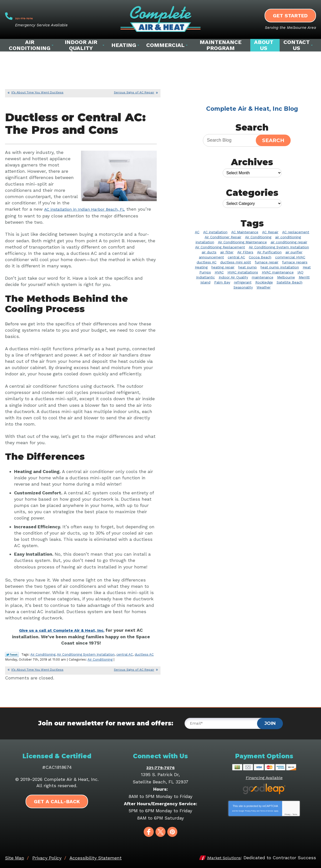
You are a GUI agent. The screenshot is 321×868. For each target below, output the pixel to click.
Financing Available (264, 776)
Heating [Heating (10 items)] (201, 267)
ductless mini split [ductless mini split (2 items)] (236, 262)
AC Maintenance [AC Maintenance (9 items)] (245, 232)
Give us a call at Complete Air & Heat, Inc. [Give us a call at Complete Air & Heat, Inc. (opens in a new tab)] (62, 630)
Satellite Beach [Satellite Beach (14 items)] (290, 282)
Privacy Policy (250, 809)
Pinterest (172, 830)
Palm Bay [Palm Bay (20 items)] (222, 282)
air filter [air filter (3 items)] (227, 252)
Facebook (149, 830)
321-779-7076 (45, 16)
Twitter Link (12, 654)
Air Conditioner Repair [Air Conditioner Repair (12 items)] (223, 237)
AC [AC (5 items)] (197, 232)
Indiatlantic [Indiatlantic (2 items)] (206, 277)
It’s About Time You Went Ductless (37, 92)
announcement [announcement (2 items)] (211, 257)
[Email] (226, 722)
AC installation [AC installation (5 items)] (215, 232)
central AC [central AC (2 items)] (236, 257)
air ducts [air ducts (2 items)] (209, 252)
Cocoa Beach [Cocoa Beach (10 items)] (260, 257)
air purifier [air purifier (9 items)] (294, 252)
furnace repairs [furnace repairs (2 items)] (295, 262)
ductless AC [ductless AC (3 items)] (207, 262)
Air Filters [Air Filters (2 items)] (245, 252)
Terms (295, 813)
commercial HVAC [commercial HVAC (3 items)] (290, 257)
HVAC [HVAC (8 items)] (219, 272)
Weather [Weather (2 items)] (264, 287)
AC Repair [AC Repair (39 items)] (270, 232)
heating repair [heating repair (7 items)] (223, 267)
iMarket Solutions (222, 856)
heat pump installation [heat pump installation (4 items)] (280, 267)
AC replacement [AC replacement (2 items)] (296, 232)
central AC (125, 653)
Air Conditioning (43, 653)
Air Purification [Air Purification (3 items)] (269, 252)
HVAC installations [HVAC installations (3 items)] (243, 272)
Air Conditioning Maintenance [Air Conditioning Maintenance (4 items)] (242, 242)
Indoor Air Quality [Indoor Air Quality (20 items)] (233, 277)
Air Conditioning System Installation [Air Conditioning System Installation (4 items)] (279, 247)
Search (273, 140)
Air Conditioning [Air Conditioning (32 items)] (258, 237)
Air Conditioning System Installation (86, 653)
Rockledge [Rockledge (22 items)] (264, 282)
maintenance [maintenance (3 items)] (263, 277)
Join (270, 722)
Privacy (288, 813)
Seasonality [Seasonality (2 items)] (243, 287)
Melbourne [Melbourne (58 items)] (286, 277)
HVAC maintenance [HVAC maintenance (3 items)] (278, 272)
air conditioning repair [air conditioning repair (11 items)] (289, 242)
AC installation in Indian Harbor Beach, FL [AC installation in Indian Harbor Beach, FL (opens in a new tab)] (89, 209)
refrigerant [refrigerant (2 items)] (243, 282)
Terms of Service (267, 809)
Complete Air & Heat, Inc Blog (252, 109)
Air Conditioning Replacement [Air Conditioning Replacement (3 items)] (220, 247)
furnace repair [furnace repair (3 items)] (267, 262)
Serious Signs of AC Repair (134, 92)
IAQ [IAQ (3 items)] (300, 272)
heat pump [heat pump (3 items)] (248, 267)
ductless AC (144, 653)
